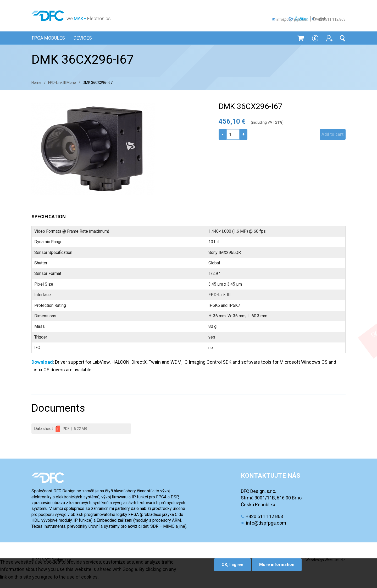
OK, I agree (232, 565)
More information (277, 565)
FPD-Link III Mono (62, 83)
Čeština (321, 9)
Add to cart (330, 134)
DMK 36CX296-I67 (98, 83)
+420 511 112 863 (331, 19)
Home (36, 83)
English (339, 9)
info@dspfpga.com (292, 19)
